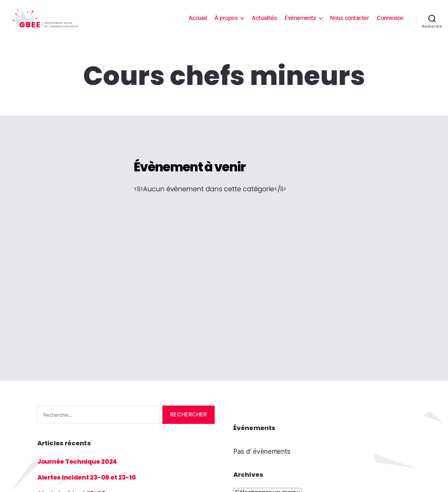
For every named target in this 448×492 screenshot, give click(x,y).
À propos (226, 23)
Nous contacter (350, 23)
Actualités (264, 23)
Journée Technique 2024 (79, 471)
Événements (300, 23)
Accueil (198, 23)
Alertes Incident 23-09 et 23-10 (89, 487)
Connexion (390, 23)
